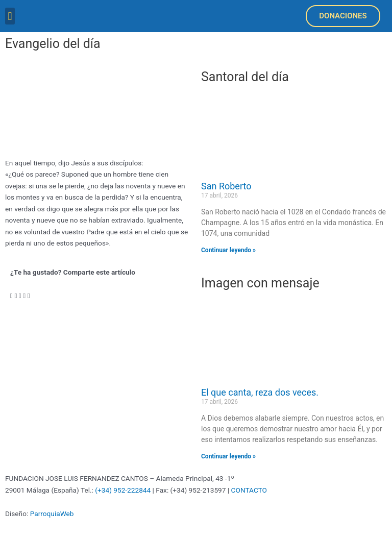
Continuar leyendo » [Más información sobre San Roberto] (228, 250)
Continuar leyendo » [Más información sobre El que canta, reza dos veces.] (228, 456)
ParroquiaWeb (52, 514)
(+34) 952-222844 (123, 490)
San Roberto (226, 186)
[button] (10, 16)
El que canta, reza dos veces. (260, 392)
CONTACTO (249, 490)
